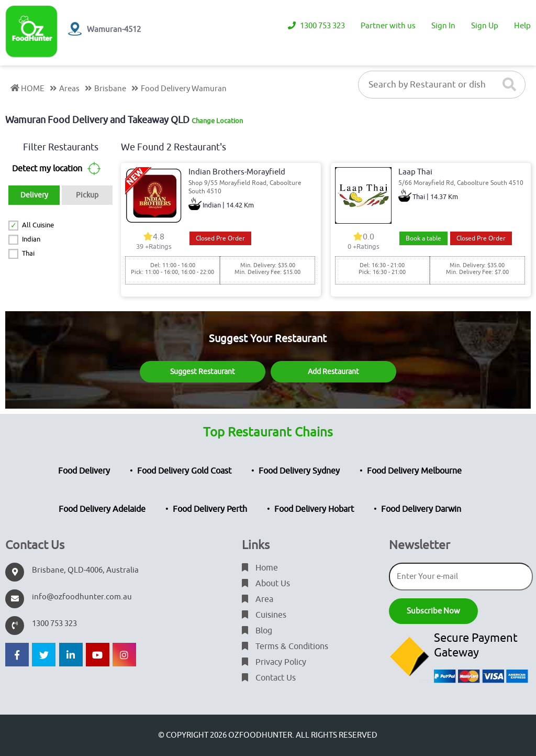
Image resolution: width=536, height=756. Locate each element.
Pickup (87, 195)
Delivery (34, 195)
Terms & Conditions (285, 647)
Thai (28, 253)
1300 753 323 (316, 26)
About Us (266, 584)
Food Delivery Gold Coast (184, 471)
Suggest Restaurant (203, 372)
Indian (31, 239)
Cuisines (264, 615)
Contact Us (269, 678)
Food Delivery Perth (210, 509)
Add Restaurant (333, 372)
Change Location (217, 121)
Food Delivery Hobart (314, 509)
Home (260, 568)
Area (258, 599)
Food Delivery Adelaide (102, 509)
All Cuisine (38, 225)
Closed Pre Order (220, 238)
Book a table (423, 238)
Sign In (443, 26)
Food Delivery (84, 471)
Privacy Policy (274, 662)
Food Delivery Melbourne (414, 471)
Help (522, 26)
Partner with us (388, 26)
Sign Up (485, 26)
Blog (257, 631)
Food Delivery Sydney (299, 471)
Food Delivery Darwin (421, 509)
